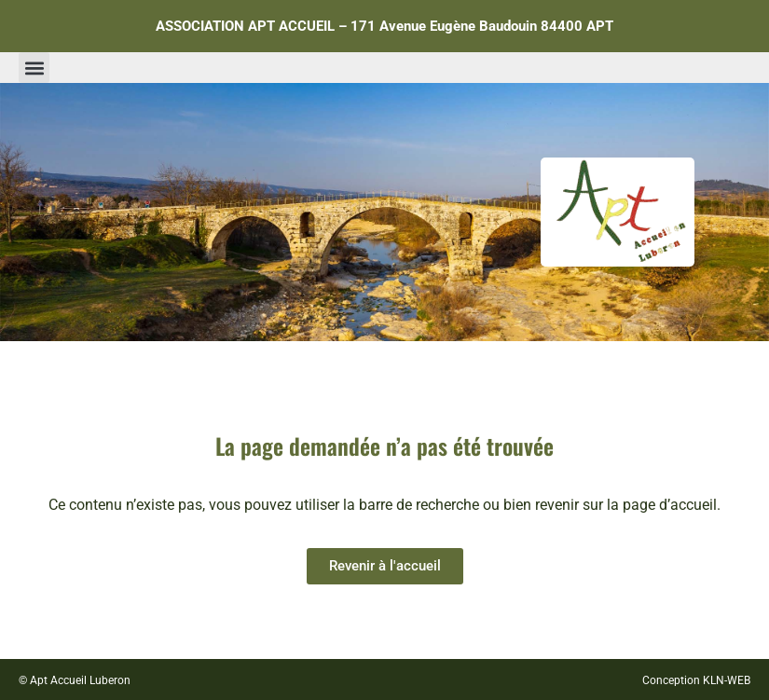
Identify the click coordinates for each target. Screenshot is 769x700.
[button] (34, 68)
